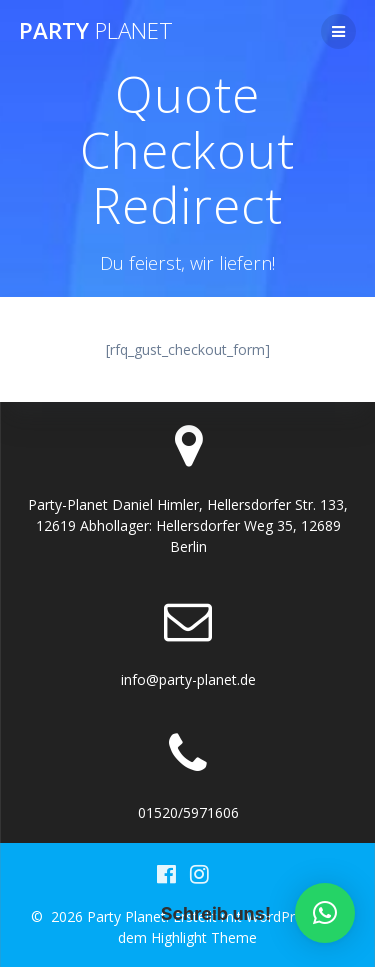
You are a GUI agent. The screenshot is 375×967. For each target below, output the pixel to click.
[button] (325, 913)
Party (96, 31)
